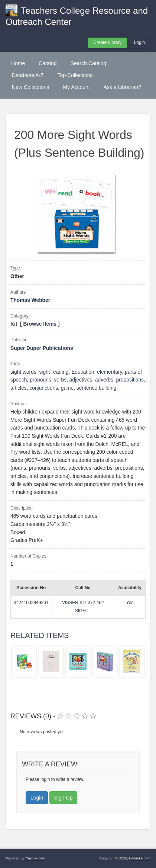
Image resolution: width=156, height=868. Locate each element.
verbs (60, 380)
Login (139, 42)
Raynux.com (35, 858)
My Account (76, 87)
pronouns (40, 380)
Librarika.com (140, 858)
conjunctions (44, 388)
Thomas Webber (30, 300)
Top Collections (75, 75)
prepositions (130, 380)
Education (83, 372)
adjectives (81, 380)
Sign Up (64, 798)
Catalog (48, 63)
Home (18, 63)
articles (19, 388)
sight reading (54, 372)
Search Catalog (89, 63)
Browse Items (40, 324)
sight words (23, 372)
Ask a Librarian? (122, 87)
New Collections (30, 87)
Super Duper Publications (42, 348)
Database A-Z (28, 75)
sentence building (96, 388)
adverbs (104, 380)
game (67, 388)
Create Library (107, 42)
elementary (109, 372)
